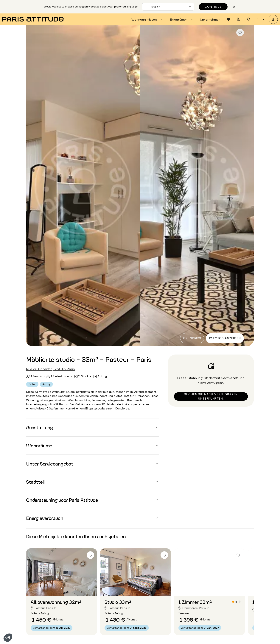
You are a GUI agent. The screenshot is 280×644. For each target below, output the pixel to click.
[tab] (148, 19)
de (261, 19)
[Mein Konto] (273, 19)
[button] (8, 638)
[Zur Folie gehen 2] (62, 588)
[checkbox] (240, 33)
